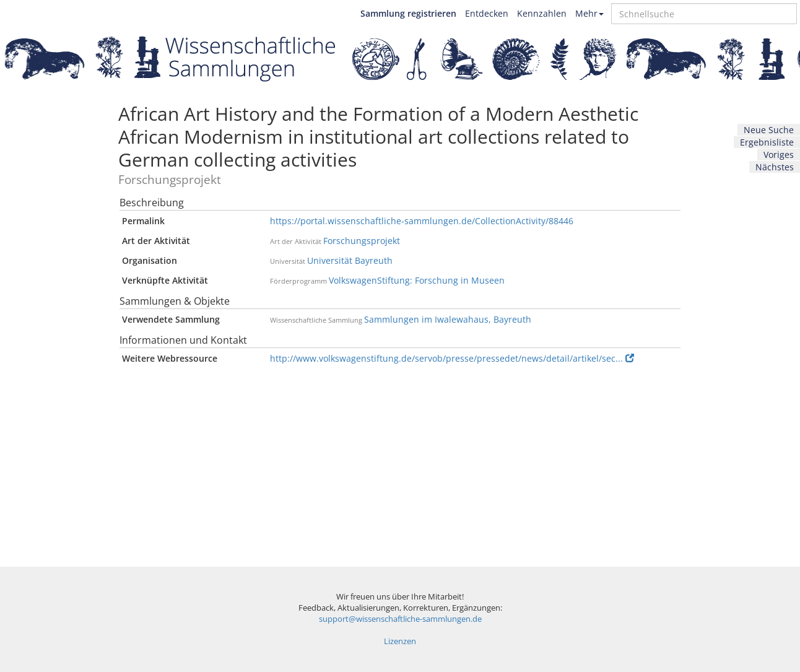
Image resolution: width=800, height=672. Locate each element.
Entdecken (487, 13)
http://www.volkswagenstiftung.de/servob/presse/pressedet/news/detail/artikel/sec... (452, 358)
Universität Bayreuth (350, 260)
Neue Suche (769, 130)
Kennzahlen (542, 13)
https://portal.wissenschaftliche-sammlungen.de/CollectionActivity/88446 (422, 221)
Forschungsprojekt (362, 241)
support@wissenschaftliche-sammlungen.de (400, 619)
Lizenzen (400, 641)
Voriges (779, 155)
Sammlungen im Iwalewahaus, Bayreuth (448, 319)
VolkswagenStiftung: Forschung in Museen (417, 280)
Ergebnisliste (767, 142)
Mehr (589, 13)
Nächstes (775, 167)
